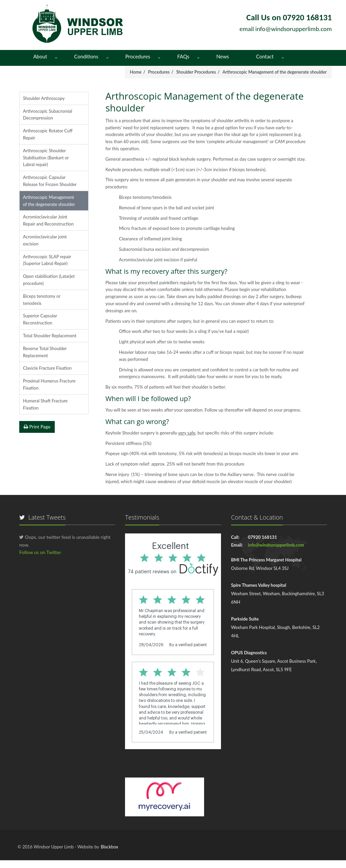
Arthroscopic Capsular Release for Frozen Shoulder (50, 181)
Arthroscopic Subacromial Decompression (48, 115)
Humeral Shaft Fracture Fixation (45, 404)
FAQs (183, 56)
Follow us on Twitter (40, 552)
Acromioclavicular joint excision (45, 240)
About (40, 56)
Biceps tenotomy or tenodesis (42, 300)
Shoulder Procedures (196, 72)
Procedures (138, 56)
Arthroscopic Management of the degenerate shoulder (275, 72)
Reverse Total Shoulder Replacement (45, 352)
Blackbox (109, 847)
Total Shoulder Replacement (50, 336)
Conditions (86, 56)
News (223, 56)
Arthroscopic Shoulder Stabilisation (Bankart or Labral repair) (46, 158)
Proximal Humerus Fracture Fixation (49, 384)
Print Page (37, 427)
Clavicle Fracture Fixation (47, 368)
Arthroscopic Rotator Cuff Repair (48, 134)
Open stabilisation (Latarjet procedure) (49, 280)
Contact (265, 56)
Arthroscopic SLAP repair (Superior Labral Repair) (47, 260)
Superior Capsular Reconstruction (40, 319)
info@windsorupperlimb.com (294, 29)
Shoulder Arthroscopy (44, 98)
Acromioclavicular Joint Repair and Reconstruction (48, 220)
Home (136, 72)
